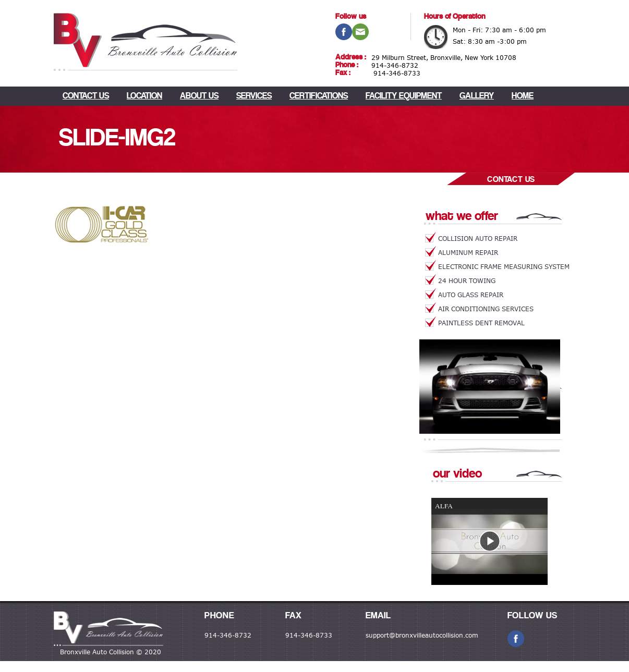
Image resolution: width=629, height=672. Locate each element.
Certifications (319, 96)
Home (523, 96)
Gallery (477, 96)
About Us (199, 96)
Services (254, 96)
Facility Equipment (404, 96)
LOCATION (144, 96)
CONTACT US (86, 96)
